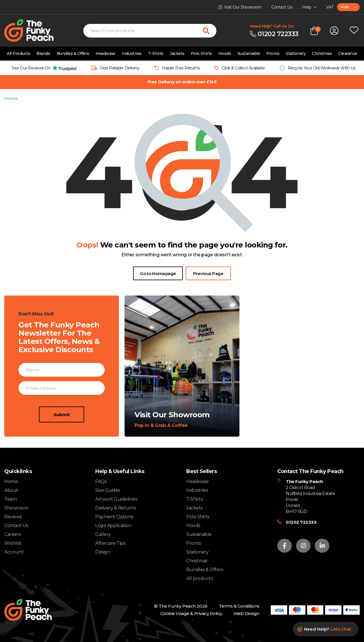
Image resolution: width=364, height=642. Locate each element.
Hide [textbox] (345, 7)
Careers (13, 534)
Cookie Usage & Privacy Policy (191, 613)
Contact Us (16, 526)
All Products (18, 53)
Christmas (322, 53)
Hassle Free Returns (181, 68)
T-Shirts (156, 53)
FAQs (101, 481)
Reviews (13, 517)
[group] (43, 68)
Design (103, 552)
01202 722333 (301, 522)
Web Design (246, 613)
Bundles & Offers (73, 53)
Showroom (16, 508)
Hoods (225, 53)
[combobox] (348, 7)
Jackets (177, 53)
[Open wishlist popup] (354, 31)
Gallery (103, 534)
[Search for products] (210, 31)
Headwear (106, 53)
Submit (62, 439)
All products (199, 578)
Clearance (348, 53)
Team (10, 499)
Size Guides (108, 490)
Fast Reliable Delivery (120, 68)
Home (11, 98)
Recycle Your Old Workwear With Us (322, 68)
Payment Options (114, 517)
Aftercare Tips (110, 543)
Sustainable (249, 53)
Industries (132, 53)
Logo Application (113, 526)
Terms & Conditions (239, 606)
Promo (273, 53)
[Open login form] (334, 31)
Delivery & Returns (115, 508)
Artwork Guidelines (116, 499)
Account (14, 552)
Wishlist (13, 543)
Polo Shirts (201, 53)
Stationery (296, 53)
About (11, 490)
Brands (43, 53)
